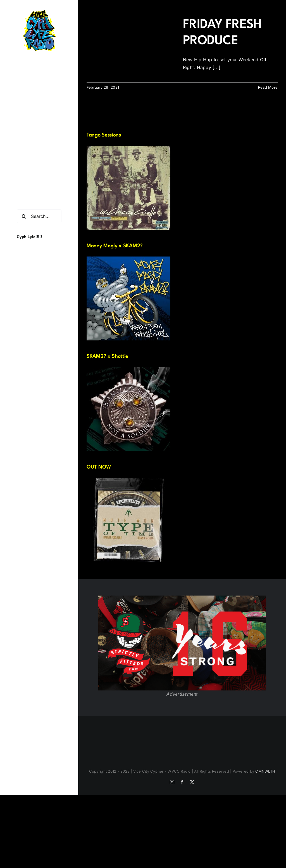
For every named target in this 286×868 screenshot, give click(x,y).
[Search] (24, 216)
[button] (39, 160)
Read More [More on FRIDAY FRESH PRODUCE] (268, 87)
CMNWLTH (265, 771)
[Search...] (39, 216)
